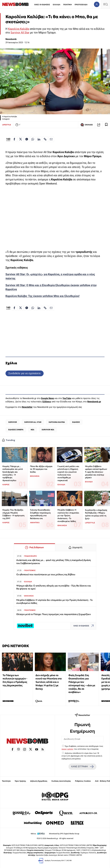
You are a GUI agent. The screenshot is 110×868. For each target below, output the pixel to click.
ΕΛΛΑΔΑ (57, 5)
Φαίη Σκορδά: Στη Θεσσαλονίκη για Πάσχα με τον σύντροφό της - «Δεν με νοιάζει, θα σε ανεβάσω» (82, 684)
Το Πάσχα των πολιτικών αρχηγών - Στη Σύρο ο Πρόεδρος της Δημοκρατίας (15, 680)
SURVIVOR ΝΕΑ (48, 430)
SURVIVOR (13, 422)
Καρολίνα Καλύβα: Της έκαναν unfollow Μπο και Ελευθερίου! (43, 296)
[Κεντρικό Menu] (105, 4)
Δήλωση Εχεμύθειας (39, 781)
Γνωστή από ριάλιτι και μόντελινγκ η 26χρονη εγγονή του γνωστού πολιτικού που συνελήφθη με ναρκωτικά (68, 473)
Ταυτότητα (6, 781)
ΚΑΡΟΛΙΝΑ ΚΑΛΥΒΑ (57, 422)
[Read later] (106, 125)
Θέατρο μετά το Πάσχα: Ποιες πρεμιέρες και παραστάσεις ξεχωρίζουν (54, 614)
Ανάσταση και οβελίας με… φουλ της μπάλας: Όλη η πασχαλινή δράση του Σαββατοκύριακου (54, 562)
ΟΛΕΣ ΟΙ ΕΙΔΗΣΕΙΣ (42, 5)
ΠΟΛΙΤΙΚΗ (67, 5)
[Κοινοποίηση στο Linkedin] (39, 139)
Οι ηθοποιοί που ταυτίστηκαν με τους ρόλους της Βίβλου (46, 574)
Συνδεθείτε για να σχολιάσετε (24, 373)
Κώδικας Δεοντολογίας (61, 781)
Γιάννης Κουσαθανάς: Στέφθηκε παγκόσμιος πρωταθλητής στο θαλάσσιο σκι (40, 514)
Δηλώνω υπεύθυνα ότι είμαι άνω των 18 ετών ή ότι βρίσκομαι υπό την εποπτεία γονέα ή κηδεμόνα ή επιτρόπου (82, 756)
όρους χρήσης (68, 749)
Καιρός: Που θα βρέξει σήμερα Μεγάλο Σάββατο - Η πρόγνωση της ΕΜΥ (13, 514)
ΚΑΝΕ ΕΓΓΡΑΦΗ (82, 767)
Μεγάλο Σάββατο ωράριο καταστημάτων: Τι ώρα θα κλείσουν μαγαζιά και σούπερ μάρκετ (96, 472)
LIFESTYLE (7, 125)
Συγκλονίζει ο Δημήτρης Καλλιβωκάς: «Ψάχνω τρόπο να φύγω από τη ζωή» (96, 514)
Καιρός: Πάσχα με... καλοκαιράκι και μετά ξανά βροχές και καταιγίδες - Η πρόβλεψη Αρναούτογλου (13, 473)
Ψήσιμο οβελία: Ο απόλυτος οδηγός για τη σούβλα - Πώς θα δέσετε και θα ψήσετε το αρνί (54, 587)
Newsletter (27, 407)
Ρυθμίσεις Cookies (83, 781)
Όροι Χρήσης (20, 781)
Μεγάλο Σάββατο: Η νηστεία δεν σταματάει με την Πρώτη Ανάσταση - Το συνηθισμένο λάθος (68, 516)
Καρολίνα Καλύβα (19, 29)
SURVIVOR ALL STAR (33, 422)
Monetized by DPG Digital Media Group (64, 834)
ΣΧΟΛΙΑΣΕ (87, 125)
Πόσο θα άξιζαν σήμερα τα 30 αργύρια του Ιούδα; (41, 469)
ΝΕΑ (32, 430)
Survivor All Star (20, 33)
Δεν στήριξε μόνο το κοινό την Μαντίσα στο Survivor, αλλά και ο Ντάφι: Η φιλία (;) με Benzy (49, 682)
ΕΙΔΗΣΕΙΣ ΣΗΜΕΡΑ (16, 430)
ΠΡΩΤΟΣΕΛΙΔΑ (81, 5)
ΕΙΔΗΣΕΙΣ (76, 422)
